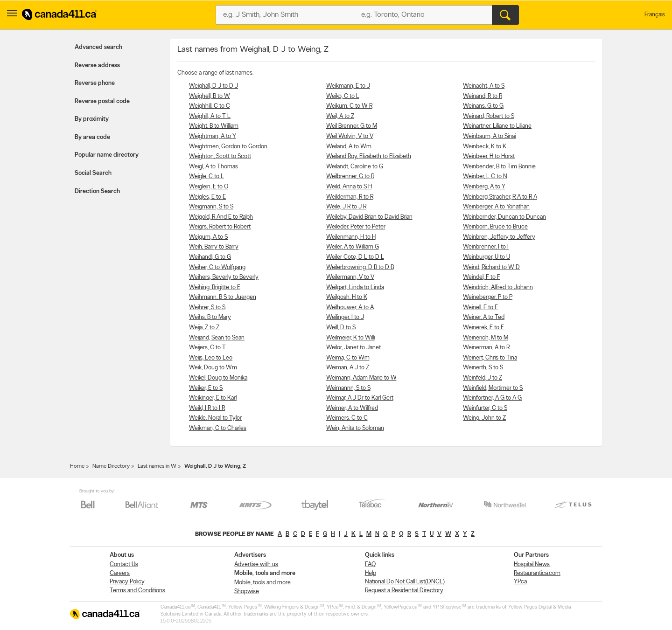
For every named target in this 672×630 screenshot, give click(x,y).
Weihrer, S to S (207, 308)
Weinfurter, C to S (485, 408)
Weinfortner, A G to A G (492, 398)
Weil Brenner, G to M (352, 126)
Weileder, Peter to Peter (356, 227)
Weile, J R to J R (346, 207)
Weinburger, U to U (486, 257)
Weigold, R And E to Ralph (221, 217)
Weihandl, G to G (210, 257)
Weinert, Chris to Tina (490, 358)
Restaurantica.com (537, 573)
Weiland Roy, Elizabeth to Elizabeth (369, 156)
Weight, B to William (214, 126)
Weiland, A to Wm (349, 147)
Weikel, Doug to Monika (218, 378)
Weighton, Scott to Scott (220, 156)
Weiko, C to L (343, 96)
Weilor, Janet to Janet (353, 348)
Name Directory (111, 466)
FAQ (370, 564)
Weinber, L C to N (485, 177)
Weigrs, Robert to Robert (220, 227)
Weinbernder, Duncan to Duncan (504, 217)
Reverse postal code (102, 101)
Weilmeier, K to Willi (350, 338)
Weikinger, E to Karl (213, 398)
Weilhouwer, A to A (350, 308)
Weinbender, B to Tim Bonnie (499, 167)
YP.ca (520, 582)
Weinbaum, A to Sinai (489, 136)
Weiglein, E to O (209, 187)
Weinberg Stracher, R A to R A (500, 197)
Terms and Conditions (137, 591)
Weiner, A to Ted (484, 317)
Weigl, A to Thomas (213, 167)
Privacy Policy (127, 582)
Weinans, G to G (483, 106)
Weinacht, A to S (484, 86)
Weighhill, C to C (210, 106)
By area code (92, 137)
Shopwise (247, 592)
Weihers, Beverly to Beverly (224, 277)
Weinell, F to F (480, 308)
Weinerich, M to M (486, 338)
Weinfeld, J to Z (483, 378)
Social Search (93, 173)
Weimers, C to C (347, 418)
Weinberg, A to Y (484, 187)
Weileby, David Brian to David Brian (369, 217)
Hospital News (532, 564)
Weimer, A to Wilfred (352, 408)
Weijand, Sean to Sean (217, 338)
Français (655, 15)
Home (77, 466)
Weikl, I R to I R (207, 408)
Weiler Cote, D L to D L (355, 257)
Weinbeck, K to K (485, 147)
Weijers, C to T (207, 348)
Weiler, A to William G (353, 247)
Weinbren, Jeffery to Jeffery (499, 237)
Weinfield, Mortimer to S (493, 388)
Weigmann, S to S (211, 207)
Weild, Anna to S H (349, 187)
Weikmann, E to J (348, 86)
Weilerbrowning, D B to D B (360, 267)
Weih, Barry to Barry (214, 247)
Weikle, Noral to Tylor (215, 418)
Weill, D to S (341, 328)
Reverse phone (95, 83)
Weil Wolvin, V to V (350, 136)
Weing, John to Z (484, 418)
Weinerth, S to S (483, 368)
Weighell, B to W (210, 96)
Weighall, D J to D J (213, 86)
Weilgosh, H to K (347, 297)
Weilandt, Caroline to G (355, 167)
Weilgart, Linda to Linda (355, 287)
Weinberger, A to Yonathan (496, 207)
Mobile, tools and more (262, 583)
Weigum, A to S (208, 237)
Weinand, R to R (483, 96)
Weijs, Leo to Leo (211, 358)
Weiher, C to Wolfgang (217, 267)
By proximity (92, 119)
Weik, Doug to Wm (213, 368)
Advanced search (98, 47)
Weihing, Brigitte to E (215, 287)
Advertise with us (256, 564)
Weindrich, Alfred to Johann (498, 287)
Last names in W (157, 466)
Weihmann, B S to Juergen (223, 297)
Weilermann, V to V (350, 277)
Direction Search (97, 191)
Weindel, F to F (482, 277)
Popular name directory (107, 155)
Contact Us (124, 564)
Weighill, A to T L (210, 116)
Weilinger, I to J (345, 317)
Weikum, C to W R (349, 106)
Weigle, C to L (206, 177)
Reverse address (97, 66)
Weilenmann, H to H (351, 237)
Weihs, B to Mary (210, 317)
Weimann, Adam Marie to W (361, 378)
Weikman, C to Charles (218, 428)
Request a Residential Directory (404, 591)
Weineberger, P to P (488, 297)
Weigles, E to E (207, 197)
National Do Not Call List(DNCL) (405, 582)
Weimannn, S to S (348, 388)
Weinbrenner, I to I (486, 247)
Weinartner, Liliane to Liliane (497, 126)
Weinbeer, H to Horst (489, 156)
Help (371, 573)
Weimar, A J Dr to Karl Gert (360, 398)
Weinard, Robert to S (489, 116)
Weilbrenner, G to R (350, 177)
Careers (120, 573)
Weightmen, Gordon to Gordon (228, 147)
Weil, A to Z (340, 116)
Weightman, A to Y (213, 136)
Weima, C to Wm (348, 358)
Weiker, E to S (206, 388)
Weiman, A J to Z (348, 368)
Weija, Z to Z (204, 328)
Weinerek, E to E (483, 328)
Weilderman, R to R (350, 197)
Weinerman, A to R (486, 348)
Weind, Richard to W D (491, 267)
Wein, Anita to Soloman (355, 428)
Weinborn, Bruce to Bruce (495, 227)
